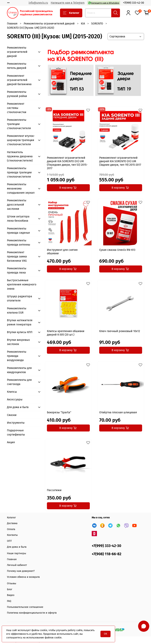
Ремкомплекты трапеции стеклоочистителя (19, 124)
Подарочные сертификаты (16, 432)
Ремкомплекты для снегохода (19, 382)
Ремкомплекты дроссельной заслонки (17, 205)
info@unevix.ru (38, 3)
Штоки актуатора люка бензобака (18, 219)
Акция (11, 442)
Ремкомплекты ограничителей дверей (49, 24)
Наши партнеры (17, 553)
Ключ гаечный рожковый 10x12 (120, 331)
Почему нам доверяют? (21, 571)
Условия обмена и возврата (23, 577)
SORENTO (97, 24)
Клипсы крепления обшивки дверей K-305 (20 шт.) (66, 333)
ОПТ (9, 541)
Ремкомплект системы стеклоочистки (17, 108)
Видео (11, 595)
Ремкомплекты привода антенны (19, 242)
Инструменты (16, 423)
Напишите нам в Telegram (68, 3)
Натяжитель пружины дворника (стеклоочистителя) (20, 156)
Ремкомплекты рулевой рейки (17, 94)
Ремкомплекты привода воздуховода (17, 356)
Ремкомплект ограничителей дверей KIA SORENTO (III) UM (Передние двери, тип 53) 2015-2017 (67, 163)
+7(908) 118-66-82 (107, 554)
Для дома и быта (18, 407)
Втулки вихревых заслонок (18, 342)
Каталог (71, 13)
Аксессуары (15, 399)
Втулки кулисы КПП (20, 332)
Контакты (12, 535)
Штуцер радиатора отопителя (20, 298)
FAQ (9, 601)
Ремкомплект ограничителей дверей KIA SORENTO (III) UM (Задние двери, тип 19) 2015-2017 (120, 161)
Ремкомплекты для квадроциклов (19, 370)
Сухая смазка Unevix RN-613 (117, 250)
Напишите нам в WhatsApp (104, 3)
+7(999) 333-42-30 (133, 3)
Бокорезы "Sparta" (59, 412)
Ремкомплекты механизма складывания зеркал (21, 188)
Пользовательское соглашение (25, 607)
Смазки (12, 415)
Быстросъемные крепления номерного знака (22, 284)
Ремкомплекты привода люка (17, 270)
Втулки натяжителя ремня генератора (20, 322)
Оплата (11, 529)
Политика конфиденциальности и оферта (32, 613)
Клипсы (12, 392)
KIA (83, 24)
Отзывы (12, 583)
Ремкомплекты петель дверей (17, 66)
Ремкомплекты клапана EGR (17, 310)
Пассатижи (54, 490)
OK (105, 634)
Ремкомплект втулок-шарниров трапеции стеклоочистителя (21, 140)
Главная (12, 24)
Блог (10, 589)
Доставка (12, 523)
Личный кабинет (17, 565)
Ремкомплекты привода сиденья (18, 231)
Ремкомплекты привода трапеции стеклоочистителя (19, 172)
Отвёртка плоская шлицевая (118, 412)
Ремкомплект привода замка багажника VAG (17, 256)
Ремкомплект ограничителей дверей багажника (19, 80)
